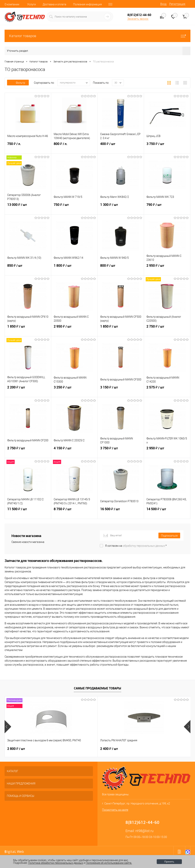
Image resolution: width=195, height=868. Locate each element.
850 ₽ (28, 269)
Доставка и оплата (54, 4)
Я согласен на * (136, 546)
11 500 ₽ (28, 513)
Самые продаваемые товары (97, 688)
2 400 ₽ (78, 749)
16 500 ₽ (121, 513)
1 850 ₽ (28, 330)
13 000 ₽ (28, 208)
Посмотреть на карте (115, 810)
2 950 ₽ (167, 269)
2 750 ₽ (167, 330)
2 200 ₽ (28, 391)
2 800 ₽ (16, 749)
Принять (169, 862)
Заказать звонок (138, 19)
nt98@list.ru (144, 831)
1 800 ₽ (74, 269)
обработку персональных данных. (144, 546)
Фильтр (18, 83)
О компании (12, 4)
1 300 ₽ (121, 208)
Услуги (32, 4)
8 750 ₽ (74, 513)
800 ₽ (74, 147)
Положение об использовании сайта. (109, 863)
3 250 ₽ (74, 391)
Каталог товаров (97, 36)
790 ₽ (167, 208)
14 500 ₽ (167, 513)
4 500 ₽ (140, 749)
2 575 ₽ (167, 391)
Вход (163, 4)
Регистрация (177, 4)
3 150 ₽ (121, 391)
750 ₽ (28, 147)
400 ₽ (121, 147)
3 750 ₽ (167, 147)
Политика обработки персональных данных (56, 863)
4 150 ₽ (74, 452)
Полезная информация (88, 4)
